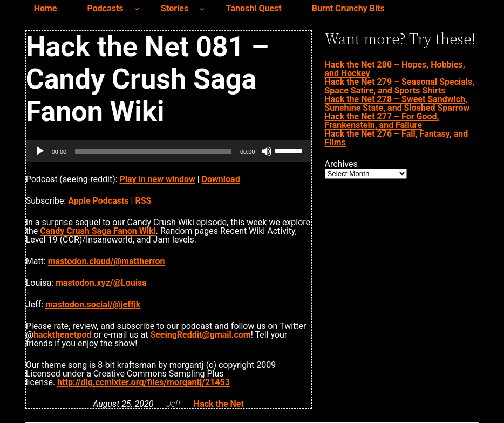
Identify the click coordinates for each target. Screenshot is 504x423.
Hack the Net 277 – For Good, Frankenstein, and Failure (382, 121)
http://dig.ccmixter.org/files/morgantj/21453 (144, 382)
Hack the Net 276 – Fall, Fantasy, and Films (397, 138)
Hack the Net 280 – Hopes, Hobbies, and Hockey (395, 69)
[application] (169, 151)
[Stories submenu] (202, 9)
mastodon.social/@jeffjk (93, 304)
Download (221, 179)
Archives (341, 164)
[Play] (40, 151)
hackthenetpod (62, 335)
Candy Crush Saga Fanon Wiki (98, 231)
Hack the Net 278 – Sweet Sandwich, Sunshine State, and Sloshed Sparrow (397, 103)
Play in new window (158, 179)
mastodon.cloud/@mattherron (107, 261)
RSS (143, 201)
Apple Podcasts (98, 201)
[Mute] (267, 151)
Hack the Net (219, 404)
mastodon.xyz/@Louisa (101, 283)
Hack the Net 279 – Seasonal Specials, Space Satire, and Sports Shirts (400, 86)
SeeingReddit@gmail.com (200, 335)
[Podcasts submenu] (137, 9)
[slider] (153, 151)
